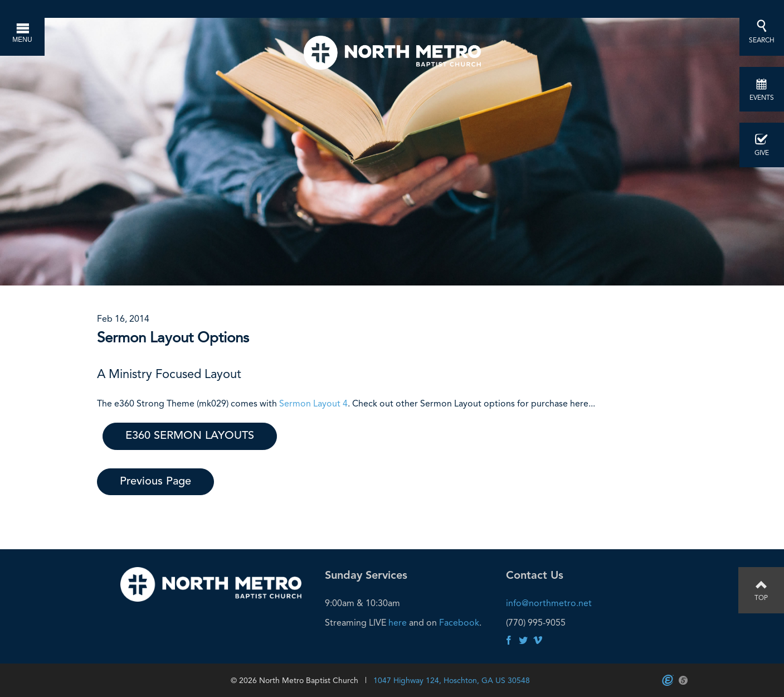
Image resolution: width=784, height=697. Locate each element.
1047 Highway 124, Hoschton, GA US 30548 (452, 680)
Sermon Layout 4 (313, 403)
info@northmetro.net (549, 603)
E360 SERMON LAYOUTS (190, 436)
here (398, 623)
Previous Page (155, 482)
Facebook (459, 623)
